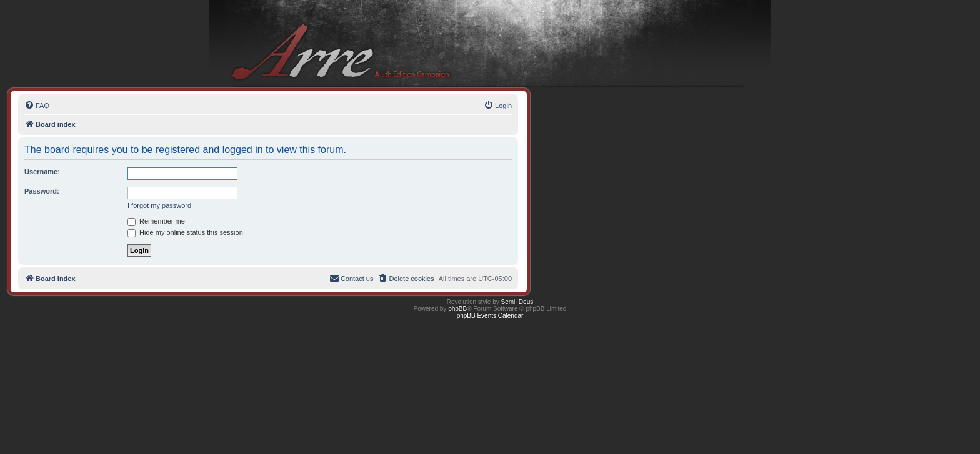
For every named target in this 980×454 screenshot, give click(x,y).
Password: (42, 191)
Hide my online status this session (185, 232)
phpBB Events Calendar (490, 316)
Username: (42, 172)
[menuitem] (37, 106)
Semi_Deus (517, 302)
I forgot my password (159, 205)
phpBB (457, 309)
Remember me (156, 221)
